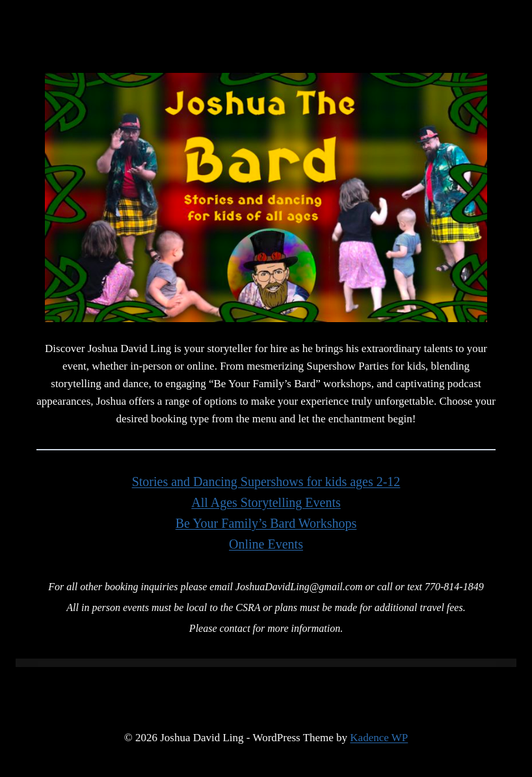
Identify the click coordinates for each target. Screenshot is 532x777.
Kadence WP (379, 738)
